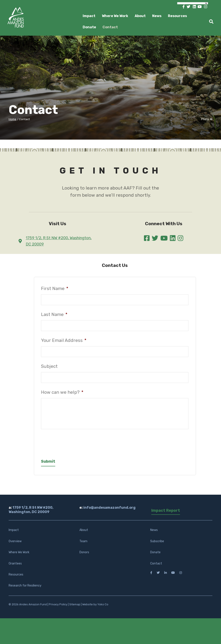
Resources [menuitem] (16, 578)
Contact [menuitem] (156, 567)
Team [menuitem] (83, 545)
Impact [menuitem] (14, 534)
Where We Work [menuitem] (19, 556)
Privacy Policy (58, 608)
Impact (89, 16)
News (157, 16)
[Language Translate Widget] (193, 3)
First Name (55, 289)
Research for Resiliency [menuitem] (25, 589)
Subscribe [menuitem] (157, 545)
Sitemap (75, 608)
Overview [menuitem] (15, 545)
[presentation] (74, 445)
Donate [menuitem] (155, 556)
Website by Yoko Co (95, 608)
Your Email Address (64, 340)
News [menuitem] (154, 534)
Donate (89, 27)
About (140, 16)
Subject (49, 366)
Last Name (54, 314)
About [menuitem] (84, 534)
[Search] (210, 22)
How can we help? (62, 392)
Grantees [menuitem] (15, 567)
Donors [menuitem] (84, 556)
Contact (110, 27)
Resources (177, 16)
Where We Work (115, 16)
